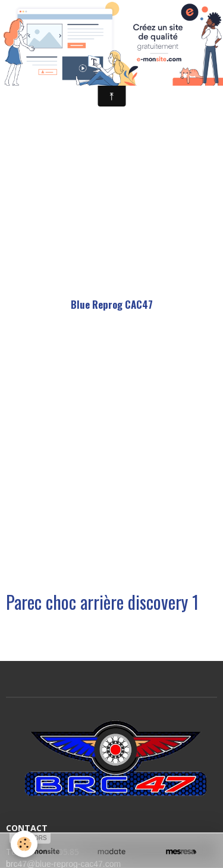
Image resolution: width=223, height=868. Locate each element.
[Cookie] (24, 844)
